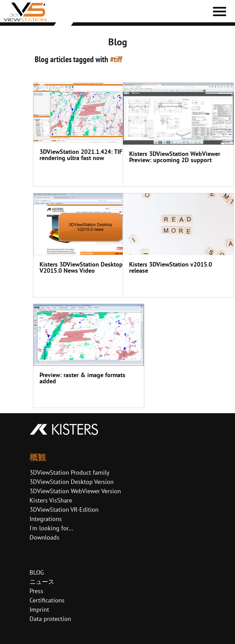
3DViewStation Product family (69, 472)
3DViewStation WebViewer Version (75, 491)
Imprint (39, 609)
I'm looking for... (51, 528)
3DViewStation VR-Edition (64, 510)
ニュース (42, 582)
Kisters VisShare (51, 500)
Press (36, 591)
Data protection (50, 619)
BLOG (37, 572)
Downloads (44, 537)
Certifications (47, 600)
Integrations (46, 519)
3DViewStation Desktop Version (72, 482)
